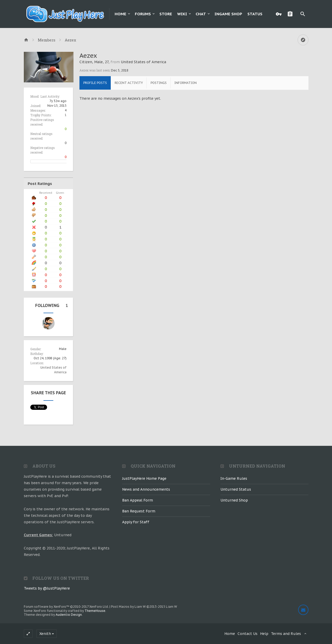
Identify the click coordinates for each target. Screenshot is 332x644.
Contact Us (248, 634)
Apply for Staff (136, 522)
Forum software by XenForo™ (66, 607)
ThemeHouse (95, 611)
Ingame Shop (228, 14)
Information (186, 83)
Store (166, 14)
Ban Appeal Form (138, 500)
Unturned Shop (234, 500)
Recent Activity (129, 83)
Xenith (45, 634)
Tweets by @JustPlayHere (47, 588)
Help (264, 634)
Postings (159, 83)
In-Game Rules (234, 478)
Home (120, 14)
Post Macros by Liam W (144, 607)
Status (255, 14)
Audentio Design (69, 615)
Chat (201, 14)
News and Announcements (146, 489)
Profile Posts (95, 83)
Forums (143, 14)
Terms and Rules (286, 634)
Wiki (182, 14)
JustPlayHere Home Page (144, 478)
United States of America (143, 62)
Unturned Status (236, 489)
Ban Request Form (139, 511)
